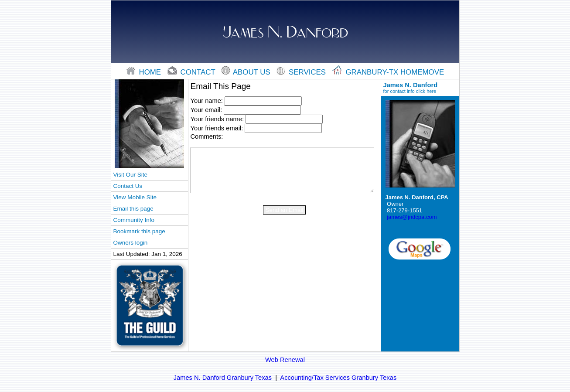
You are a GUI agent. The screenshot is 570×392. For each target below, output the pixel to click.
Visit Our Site (130, 175)
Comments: (207, 136)
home (145, 72)
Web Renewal (285, 360)
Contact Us (128, 186)
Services (302, 72)
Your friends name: (217, 119)
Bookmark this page (139, 231)
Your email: (206, 110)
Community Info (134, 220)
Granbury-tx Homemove (388, 72)
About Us (247, 72)
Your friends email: (217, 128)
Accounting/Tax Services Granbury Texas (338, 378)
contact (192, 72)
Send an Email (285, 210)
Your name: (207, 101)
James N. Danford (420, 88)
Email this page (133, 209)
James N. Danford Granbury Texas (223, 378)
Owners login (131, 243)
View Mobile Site (135, 197)
